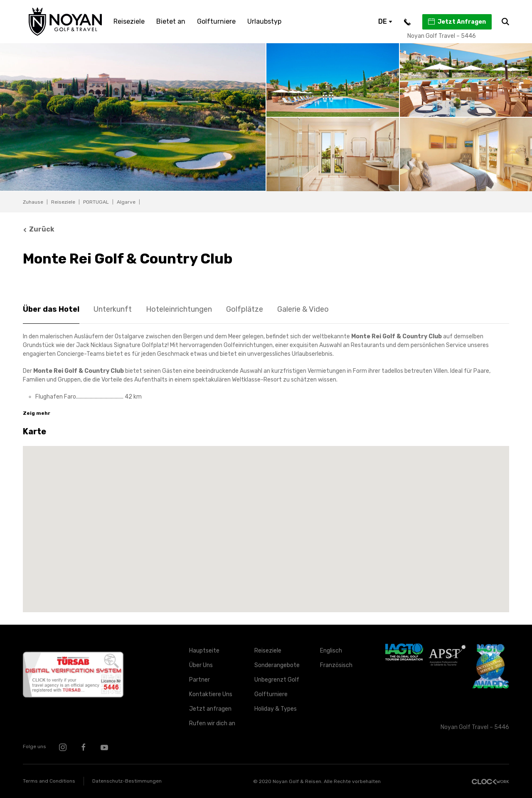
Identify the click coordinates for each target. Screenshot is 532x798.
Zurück (39, 229)
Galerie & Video (303, 309)
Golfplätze (245, 309)
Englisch (331, 651)
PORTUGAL (96, 202)
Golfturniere (216, 21)
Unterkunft (113, 309)
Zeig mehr (37, 413)
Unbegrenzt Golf (277, 680)
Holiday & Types (276, 709)
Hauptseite (204, 651)
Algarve (126, 202)
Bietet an (171, 21)
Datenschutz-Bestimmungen (127, 781)
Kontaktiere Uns (211, 694)
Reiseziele (129, 21)
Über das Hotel (51, 309)
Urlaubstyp (264, 21)
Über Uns (201, 665)
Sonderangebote (277, 665)
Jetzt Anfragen (457, 22)
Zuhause (33, 202)
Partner (199, 680)
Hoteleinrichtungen (179, 309)
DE (385, 21)
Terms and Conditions (49, 781)
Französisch (336, 665)
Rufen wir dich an (212, 723)
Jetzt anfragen (210, 709)
